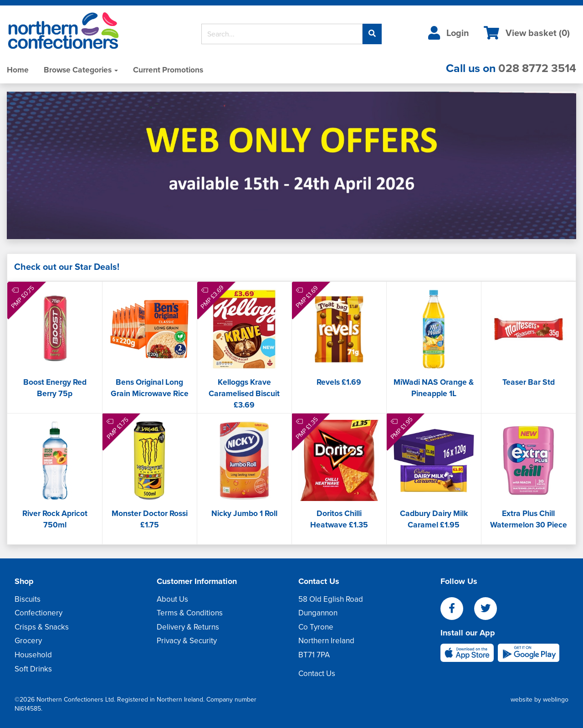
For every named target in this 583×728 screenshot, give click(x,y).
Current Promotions (168, 70)
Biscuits (28, 599)
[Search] (282, 34)
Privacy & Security (187, 641)
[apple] (469, 652)
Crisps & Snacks (42, 627)
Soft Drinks (33, 669)
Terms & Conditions (190, 613)
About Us (172, 599)
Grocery (28, 641)
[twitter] (490, 609)
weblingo (556, 700)
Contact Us (317, 674)
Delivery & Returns (188, 627)
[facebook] (457, 609)
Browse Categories (81, 70)
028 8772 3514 (537, 68)
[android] (529, 652)
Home (18, 70)
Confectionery (38, 613)
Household (33, 655)
